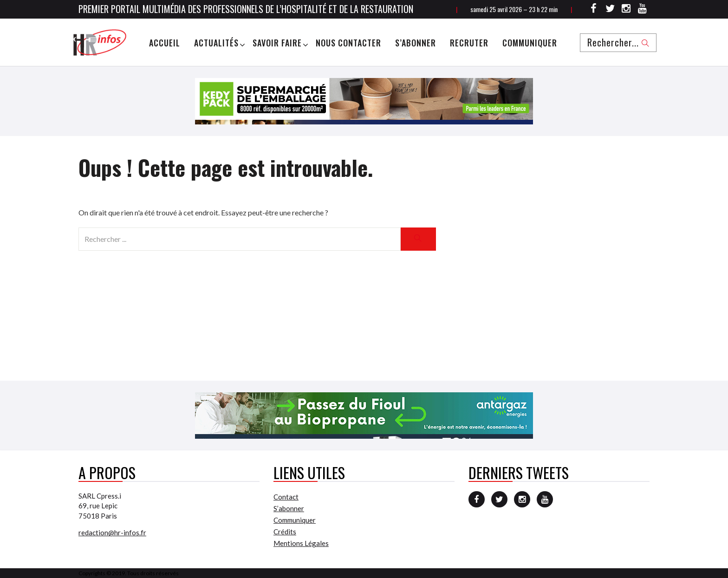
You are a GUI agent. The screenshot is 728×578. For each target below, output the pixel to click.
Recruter (469, 43)
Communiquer (530, 43)
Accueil (165, 43)
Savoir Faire (277, 43)
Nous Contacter (348, 43)
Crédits (285, 532)
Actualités (216, 43)
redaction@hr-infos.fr (112, 533)
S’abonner (416, 43)
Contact (286, 497)
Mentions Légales (301, 543)
